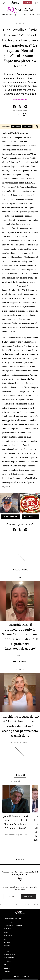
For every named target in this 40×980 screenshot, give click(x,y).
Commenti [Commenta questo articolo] (20, 115)
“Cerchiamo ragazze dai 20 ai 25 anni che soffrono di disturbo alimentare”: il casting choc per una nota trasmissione (20, 726)
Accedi (11, 897)
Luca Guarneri (21, 99)
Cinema (33, 15)
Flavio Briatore (11, 517)
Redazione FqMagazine (17, 835)
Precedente (20, 570)
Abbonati (27, 3)
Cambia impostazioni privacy (14, 925)
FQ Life (16, 15)
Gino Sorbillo (30, 517)
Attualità (20, 23)
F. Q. (21, 656)
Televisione (24, 15)
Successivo (20, 661)
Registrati (29, 897)
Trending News (7, 15)
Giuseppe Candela (21, 743)
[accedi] (36, 3)
